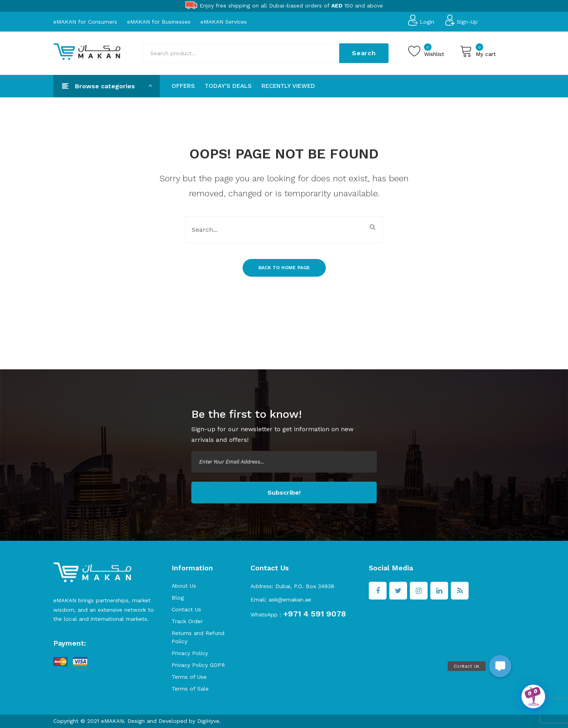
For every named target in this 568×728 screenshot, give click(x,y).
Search (364, 53)
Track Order (187, 621)
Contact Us (186, 609)
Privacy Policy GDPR (198, 665)
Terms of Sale (190, 689)
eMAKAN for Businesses (159, 21)
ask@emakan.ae (290, 600)
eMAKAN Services (224, 21)
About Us (184, 586)
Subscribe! (284, 492)
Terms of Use (189, 677)
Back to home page (284, 268)
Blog (178, 598)
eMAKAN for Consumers (85, 21)
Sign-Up (467, 21)
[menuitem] (183, 86)
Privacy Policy (190, 653)
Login (427, 21)
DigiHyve (208, 721)
